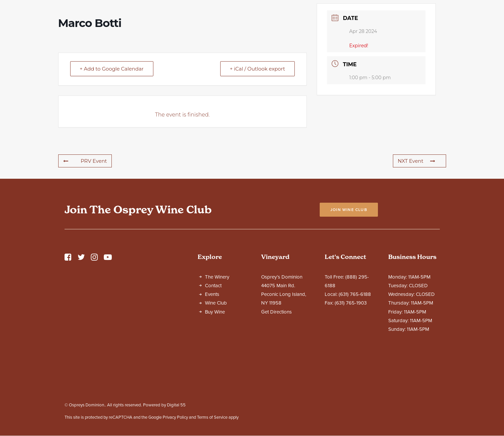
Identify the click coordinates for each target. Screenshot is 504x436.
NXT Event (417, 219)
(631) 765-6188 (355, 353)
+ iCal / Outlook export (257, 127)
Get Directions (276, 370)
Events (212, 353)
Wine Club (216, 361)
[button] (68, 318)
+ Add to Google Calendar (112, 127)
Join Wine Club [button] (349, 268)
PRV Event (85, 219)
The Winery (217, 335)
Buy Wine (215, 370)
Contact (213, 344)
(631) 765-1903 (351, 361)
